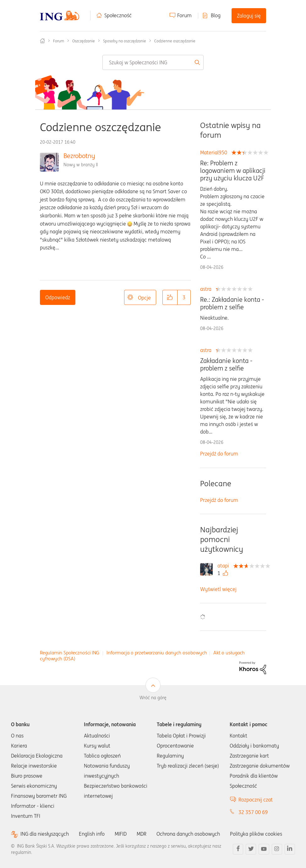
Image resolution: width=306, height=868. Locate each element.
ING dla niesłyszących (45, 834)
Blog (216, 15)
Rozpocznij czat (256, 800)
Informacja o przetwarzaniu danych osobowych (157, 653)
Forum (184, 15)
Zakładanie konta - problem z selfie (226, 365)
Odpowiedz (58, 297)
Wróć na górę (153, 698)
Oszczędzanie (84, 41)
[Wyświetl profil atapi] (225, 566)
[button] (170, 297)
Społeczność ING (42, 41)
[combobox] (153, 62)
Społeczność (118, 15)
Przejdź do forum (219, 454)
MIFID (121, 834)
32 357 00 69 (253, 812)
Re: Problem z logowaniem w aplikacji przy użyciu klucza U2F (233, 171)
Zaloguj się (249, 16)
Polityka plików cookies (256, 834)
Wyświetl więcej (218, 589)
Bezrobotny (79, 156)
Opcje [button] (144, 298)
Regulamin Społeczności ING (70, 653)
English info (92, 834)
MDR (142, 834)
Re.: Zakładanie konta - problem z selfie (232, 303)
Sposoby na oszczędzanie (125, 41)
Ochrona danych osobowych (188, 834)
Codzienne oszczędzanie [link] (175, 41)
